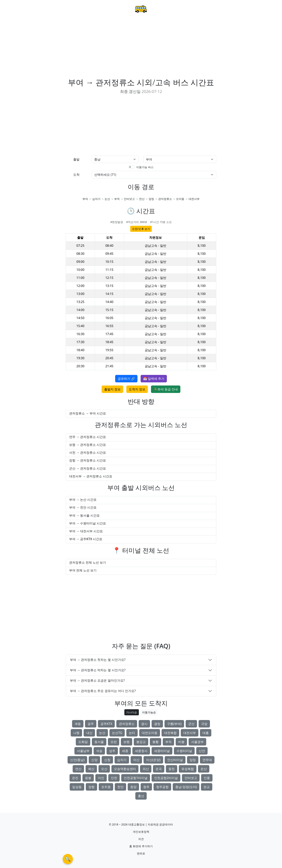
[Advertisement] (141, 48)
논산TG (117, 733)
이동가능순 (149, 712)
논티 (132, 733)
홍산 (141, 796)
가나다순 (132, 712)
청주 (146, 787)
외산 (146, 769)
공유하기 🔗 (126, 379)
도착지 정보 (137, 389)
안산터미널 (175, 760)
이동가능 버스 (145, 167)
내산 (89, 733)
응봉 (88, 778)
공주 (91, 724)
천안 (120, 787)
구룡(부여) (174, 724)
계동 (78, 724)
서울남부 (83, 751)
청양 (133, 787)
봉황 (155, 742)
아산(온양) (153, 760)
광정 (157, 724)
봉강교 (141, 742)
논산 (102, 733)
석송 (99, 751)
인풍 (207, 778)
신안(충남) (77, 760)
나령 (76, 733)
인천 (114, 778)
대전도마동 (150, 733)
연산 (78, 769)
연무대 (207, 760)
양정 (193, 760)
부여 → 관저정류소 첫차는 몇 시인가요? (98, 660)
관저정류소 (127, 724)
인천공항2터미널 (166, 778)
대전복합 (170, 733)
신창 (107, 760)
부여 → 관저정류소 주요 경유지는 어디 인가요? (103, 691)
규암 (204, 724)
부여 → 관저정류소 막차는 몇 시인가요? (98, 670)
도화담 (83, 742)
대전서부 (190, 733)
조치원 (106, 787)
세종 (125, 751)
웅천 (172, 769)
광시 (144, 724)
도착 (76, 175)
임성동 (77, 787)
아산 (136, 760)
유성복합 (188, 769)
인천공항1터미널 (136, 778)
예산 (91, 769)
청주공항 (162, 787)
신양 (94, 760)
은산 (204, 769)
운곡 (159, 769)
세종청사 (141, 751)
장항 (91, 787)
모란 (114, 742)
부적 (168, 742)
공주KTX (106, 724)
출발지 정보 (112, 389)
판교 (207, 787)
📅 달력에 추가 (154, 379)
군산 (191, 724)
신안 (202, 751)
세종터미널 (162, 751)
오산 (104, 769)
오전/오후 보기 (141, 229)
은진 (75, 778)
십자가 (122, 760)
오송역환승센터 (125, 769)
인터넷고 (191, 778)
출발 (76, 159)
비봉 (181, 742)
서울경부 (197, 742)
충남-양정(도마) (186, 787)
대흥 (206, 733)
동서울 (99, 742)
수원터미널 (184, 751)
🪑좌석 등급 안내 (166, 389)
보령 (127, 742)
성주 (112, 751)
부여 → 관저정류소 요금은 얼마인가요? (97, 680)
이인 (101, 778)
